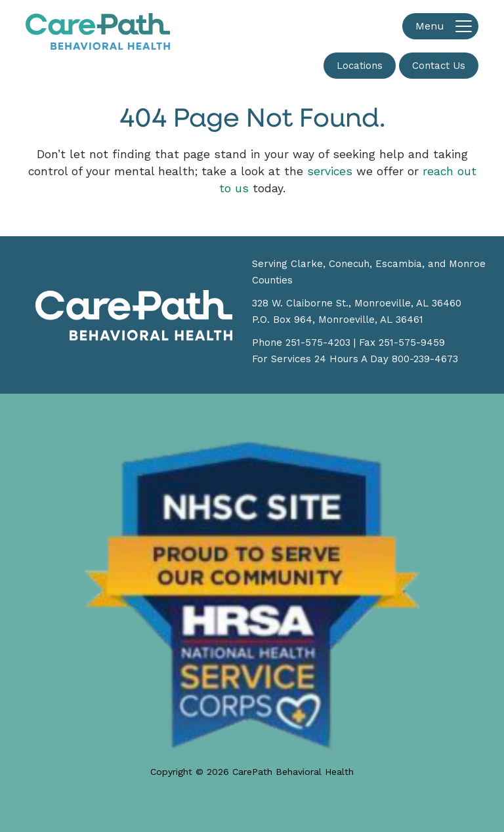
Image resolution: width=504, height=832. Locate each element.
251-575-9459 (412, 343)
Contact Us (439, 66)
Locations (360, 66)
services (330, 171)
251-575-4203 (318, 343)
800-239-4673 (425, 359)
